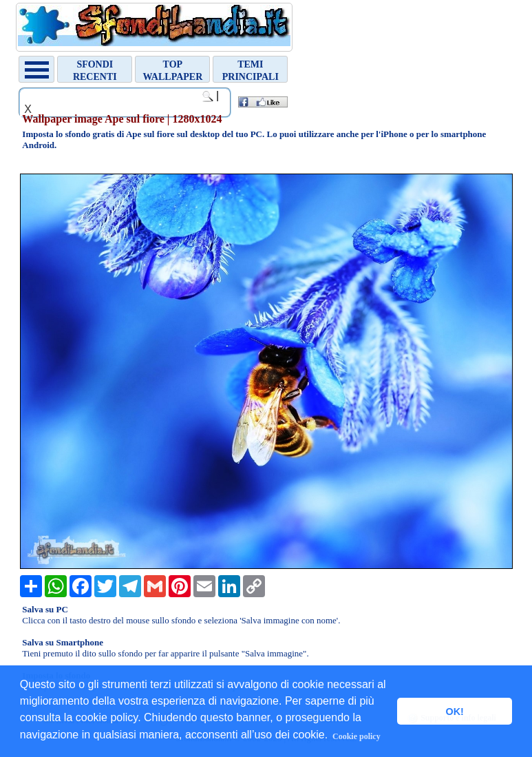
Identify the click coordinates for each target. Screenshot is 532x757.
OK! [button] (454, 712)
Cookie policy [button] (357, 736)
